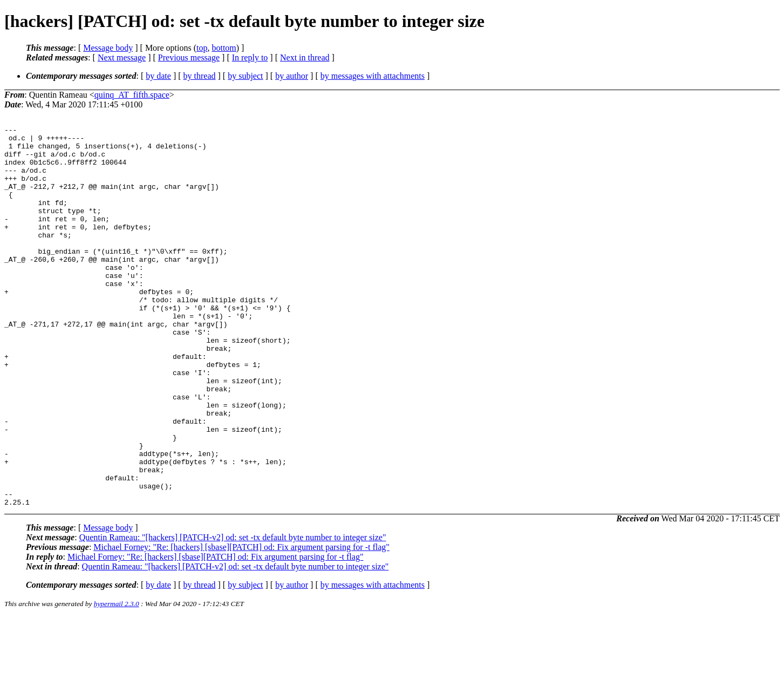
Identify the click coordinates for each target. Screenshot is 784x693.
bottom (224, 48)
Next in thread (305, 57)
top (202, 48)
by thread (200, 76)
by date (158, 76)
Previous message (189, 57)
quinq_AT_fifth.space (132, 95)
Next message (122, 57)
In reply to (250, 57)
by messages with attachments (373, 76)
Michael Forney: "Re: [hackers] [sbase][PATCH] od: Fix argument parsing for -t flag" (241, 623)
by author (292, 76)
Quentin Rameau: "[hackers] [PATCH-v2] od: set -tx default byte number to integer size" (233, 613)
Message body (108, 48)
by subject (245, 76)
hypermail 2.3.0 (117, 680)
